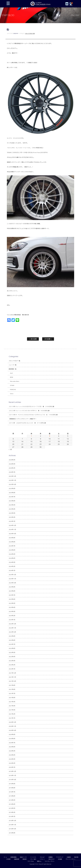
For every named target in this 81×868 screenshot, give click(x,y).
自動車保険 (17, 859)
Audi (11, 373)
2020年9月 (12, 734)
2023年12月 (12, 575)
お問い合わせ (51, 859)
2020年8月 (12, 739)
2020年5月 (12, 751)
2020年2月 (12, 763)
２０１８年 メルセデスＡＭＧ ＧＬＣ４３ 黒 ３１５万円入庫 (27, 423)
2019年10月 (12, 780)
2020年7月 (12, 743)
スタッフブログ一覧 (30, 33)
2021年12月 (12, 673)
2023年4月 (12, 607)
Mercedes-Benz (15, 381)
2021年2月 (12, 714)
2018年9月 (12, 833)
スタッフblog (31, 861)
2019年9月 (12, 784)
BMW (12, 377)
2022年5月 (12, 652)
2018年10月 (12, 829)
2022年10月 (12, 632)
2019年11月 (12, 775)
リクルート (42, 859)
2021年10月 (12, 681)
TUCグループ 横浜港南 (41, 4)
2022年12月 (12, 624)
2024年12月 (12, 525)
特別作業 (76, 857)
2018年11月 (12, 825)
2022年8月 (12, 640)
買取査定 (25, 859)
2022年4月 (12, 657)
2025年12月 (12, 476)
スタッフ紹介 (33, 859)
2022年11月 (12, 628)
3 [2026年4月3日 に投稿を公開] (50, 436)
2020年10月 (12, 730)
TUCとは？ (42, 857)
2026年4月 (12, 460)
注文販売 (8, 859)
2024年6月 (12, 550)
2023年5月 (12, 603)
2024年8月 (12, 542)
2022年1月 (12, 669)
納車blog (39, 861)
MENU (8, 4)
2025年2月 (12, 517)
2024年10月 (12, 534)
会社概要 (60, 859)
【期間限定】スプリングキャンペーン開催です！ (23, 419)
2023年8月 (12, 591)
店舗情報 (51, 857)
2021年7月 (12, 693)
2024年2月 (12, 566)
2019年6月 (12, 796)
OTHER (12, 385)
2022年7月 (12, 644)
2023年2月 (12, 616)
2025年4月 (12, 509)
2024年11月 (12, 529)
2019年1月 (12, 816)
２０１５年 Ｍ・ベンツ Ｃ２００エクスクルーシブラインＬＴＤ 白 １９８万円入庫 (33, 415)
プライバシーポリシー (71, 859)
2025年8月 (12, 493)
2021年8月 (12, 689)
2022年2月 (12, 665)
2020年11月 (12, 726)
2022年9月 (12, 636)
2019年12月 (12, 771)
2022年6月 (12, 648)
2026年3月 (12, 464)
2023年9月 (12, 587)
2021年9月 (12, 685)
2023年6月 (12, 599)
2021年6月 (12, 698)
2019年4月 (12, 804)
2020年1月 (12, 767)
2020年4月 (12, 755)
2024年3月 (12, 562)
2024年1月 (12, 570)
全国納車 (69, 857)
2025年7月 (12, 497)
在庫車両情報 (13, 857)
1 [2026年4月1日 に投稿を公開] (31, 436)
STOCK (67, 6)
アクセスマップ (60, 857)
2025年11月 (12, 480)
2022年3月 (12, 661)
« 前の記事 (33, 339)
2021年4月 (12, 706)
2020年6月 (12, 747)
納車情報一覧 (13, 369)
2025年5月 (12, 505)
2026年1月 (12, 472)
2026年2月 (12, 468)
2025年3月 (12, 513)
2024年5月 (12, 554)
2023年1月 (12, 620)
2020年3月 (12, 759)
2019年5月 (12, 800)
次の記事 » (48, 339)
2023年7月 (12, 595)
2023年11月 (12, 579)
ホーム (5, 857)
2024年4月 (12, 558)
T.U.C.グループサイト (50, 861)
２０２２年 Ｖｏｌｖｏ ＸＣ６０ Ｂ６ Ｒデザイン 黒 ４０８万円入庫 (29, 411)
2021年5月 (12, 702)
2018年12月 (12, 821)
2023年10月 (12, 583)
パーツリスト (33, 857)
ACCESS (71, 6)
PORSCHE (13, 389)
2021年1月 (12, 718)
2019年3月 (12, 808)
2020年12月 (12, 722)
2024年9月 (12, 538)
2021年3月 (12, 710)
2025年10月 (12, 484)
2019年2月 (12, 812)
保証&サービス (23, 857)
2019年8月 (12, 788)
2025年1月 (12, 521)
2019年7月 (12, 792)
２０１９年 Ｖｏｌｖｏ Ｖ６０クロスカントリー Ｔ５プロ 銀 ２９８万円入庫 (31, 407)
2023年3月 (12, 611)
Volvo (12, 394)
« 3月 (10, 450)
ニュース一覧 (13, 365)
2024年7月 (12, 546)
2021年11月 (12, 677)
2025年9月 (12, 488)
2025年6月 (12, 501)
